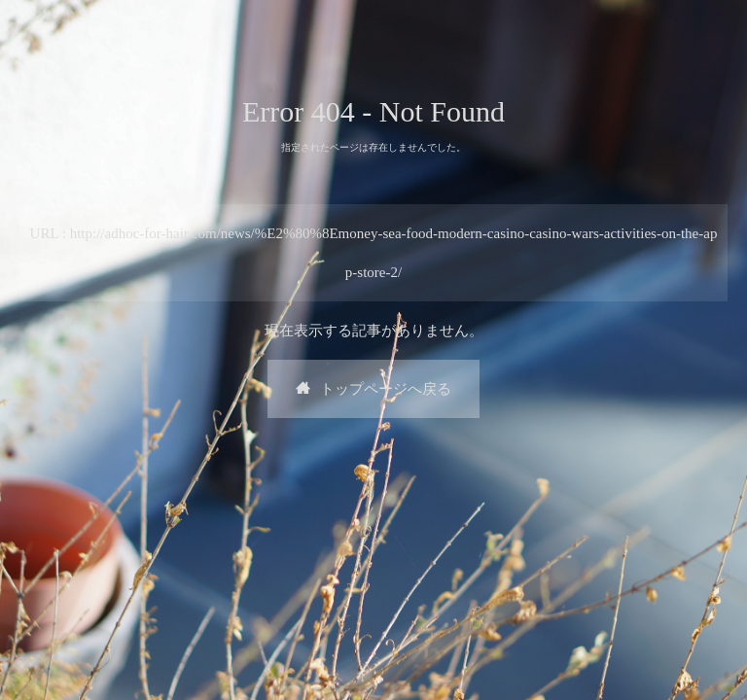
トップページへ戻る (373, 389)
